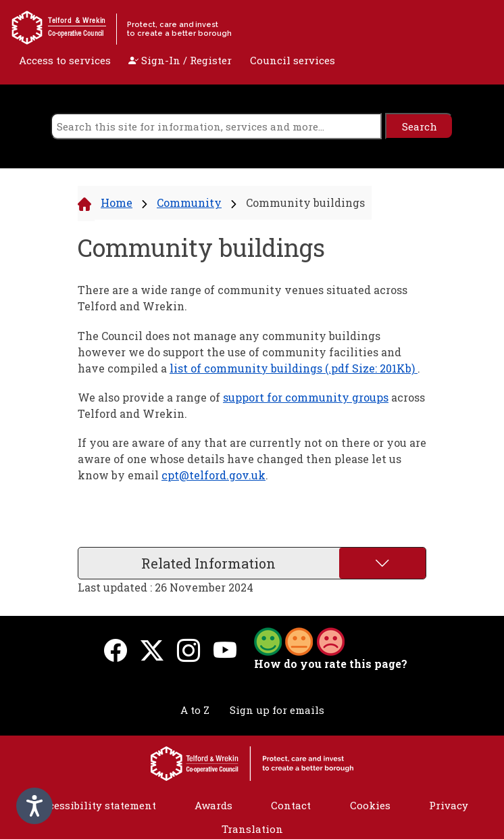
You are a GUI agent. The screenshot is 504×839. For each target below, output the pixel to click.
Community (189, 202)
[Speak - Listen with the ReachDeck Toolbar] (34, 806)
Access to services (65, 60)
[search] (217, 126)
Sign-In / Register (180, 60)
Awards (213, 805)
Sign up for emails (277, 710)
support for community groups (306, 397)
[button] (299, 640)
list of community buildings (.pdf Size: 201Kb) (294, 368)
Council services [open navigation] (293, 60)
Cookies (370, 805)
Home (117, 202)
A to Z (195, 710)
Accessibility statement (96, 805)
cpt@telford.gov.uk (213, 475)
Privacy (449, 805)
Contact (291, 805)
